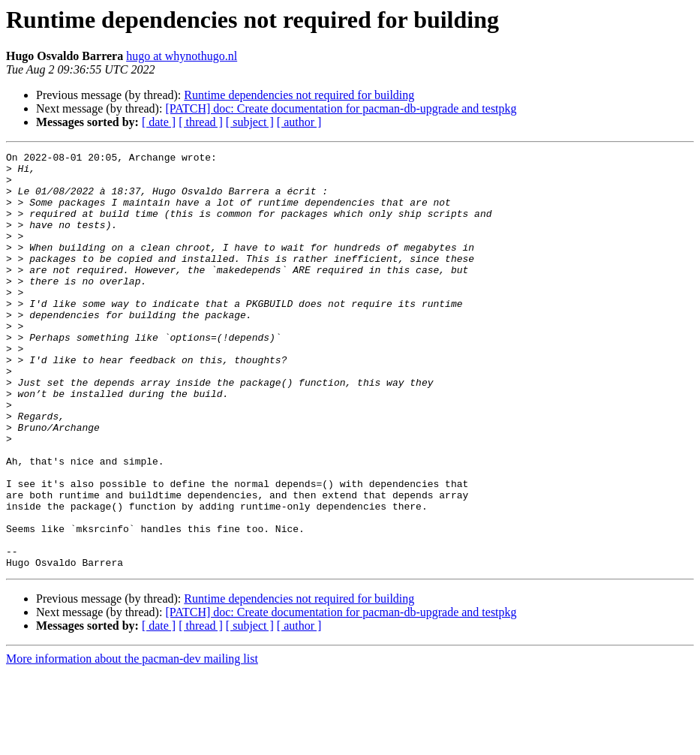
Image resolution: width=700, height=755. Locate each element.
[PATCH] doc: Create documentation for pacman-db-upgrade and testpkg (341, 108)
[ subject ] (250, 122)
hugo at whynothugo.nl (182, 56)
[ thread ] (201, 122)
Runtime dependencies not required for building (299, 95)
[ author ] (299, 122)
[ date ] (159, 122)
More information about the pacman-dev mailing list (132, 742)
